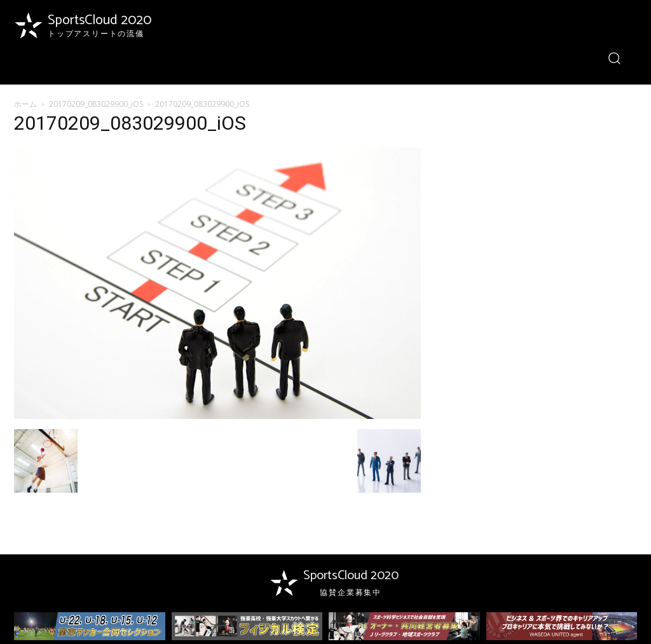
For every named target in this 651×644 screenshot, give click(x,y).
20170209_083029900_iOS (96, 104)
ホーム (25, 104)
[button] (614, 58)
